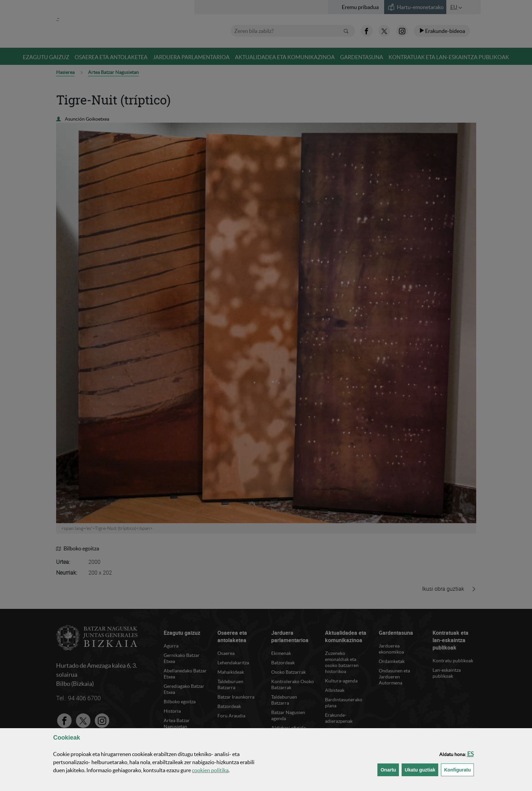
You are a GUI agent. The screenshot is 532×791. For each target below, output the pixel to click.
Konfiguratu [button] (459, 769)
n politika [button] (210, 770)
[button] (470, 754)
